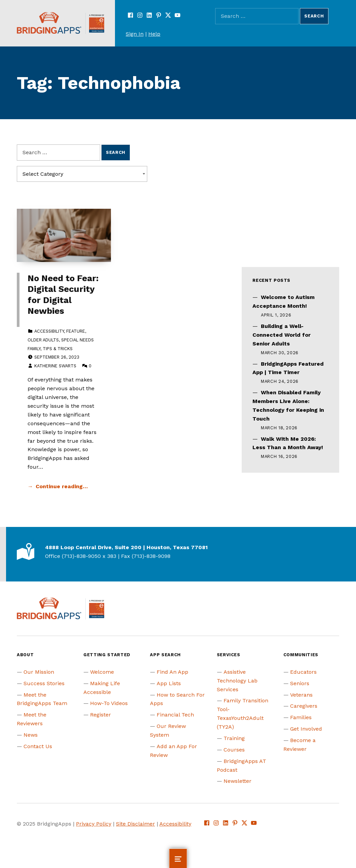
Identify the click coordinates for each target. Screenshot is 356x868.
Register (101, 715)
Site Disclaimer (135, 824)
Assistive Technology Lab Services (237, 681)
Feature (76, 331)
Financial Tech (175, 715)
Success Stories (44, 683)
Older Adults (43, 340)
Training (234, 738)
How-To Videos (109, 703)
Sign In (135, 34)
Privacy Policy (94, 824)
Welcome (102, 672)
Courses (234, 750)
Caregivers (304, 706)
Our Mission (39, 672)
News (31, 735)
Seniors (300, 683)
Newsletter (238, 781)
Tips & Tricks (58, 349)
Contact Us (38, 746)
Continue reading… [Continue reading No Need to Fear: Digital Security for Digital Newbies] (62, 486)
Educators (303, 672)
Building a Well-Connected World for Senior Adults (282, 335)
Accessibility (49, 331)
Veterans (301, 695)
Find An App (172, 672)
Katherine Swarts (55, 366)
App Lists (169, 683)
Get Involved (306, 729)
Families (301, 717)
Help (154, 34)
